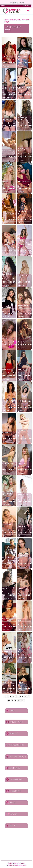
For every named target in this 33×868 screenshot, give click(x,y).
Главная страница (10, 20)
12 (9, 701)
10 (25, 696)
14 (15, 701)
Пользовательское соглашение (16, 865)
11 (29, 696)
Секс (19, 20)
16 (22, 701)
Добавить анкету (17, 3)
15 (18, 701)
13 (12, 701)
